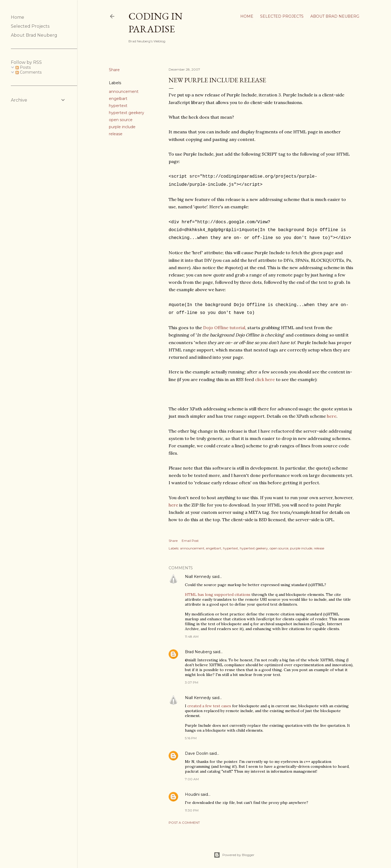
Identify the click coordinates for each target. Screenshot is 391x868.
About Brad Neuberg (335, 16)
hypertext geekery (127, 113)
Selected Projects (282, 16)
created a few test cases (209, 702)
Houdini (192, 791)
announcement (124, 92)
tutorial (237, 324)
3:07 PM (192, 679)
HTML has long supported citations (218, 591)
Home (247, 16)
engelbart (118, 99)
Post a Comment (184, 819)
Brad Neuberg (198, 648)
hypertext (118, 106)
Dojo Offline (216, 324)
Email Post (190, 537)
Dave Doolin (197, 750)
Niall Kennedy (198, 573)
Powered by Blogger (234, 851)
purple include (122, 127)
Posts (23, 67)
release (116, 134)
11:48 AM (192, 633)
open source (121, 120)
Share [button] (114, 70)
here (332, 412)
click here (265, 376)
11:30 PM (192, 806)
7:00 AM (192, 775)
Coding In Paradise (155, 23)
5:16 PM (191, 734)
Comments (29, 72)
